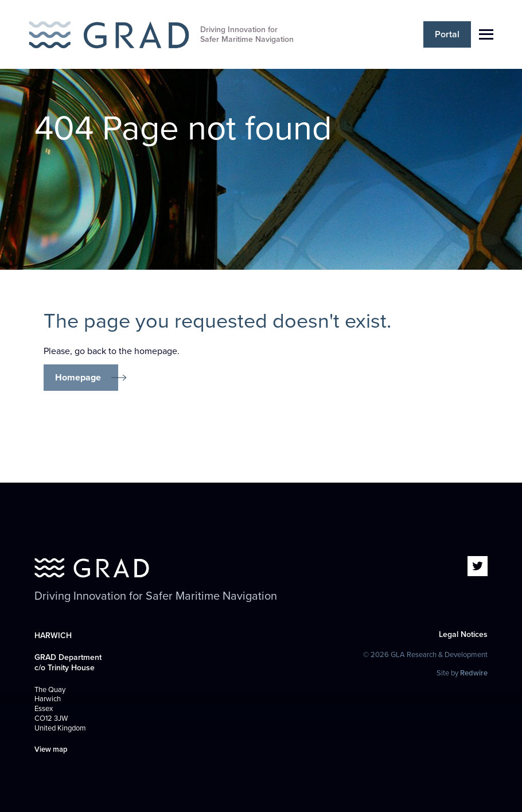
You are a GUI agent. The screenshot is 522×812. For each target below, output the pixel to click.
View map (51, 749)
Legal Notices (463, 634)
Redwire (474, 673)
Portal (447, 34)
